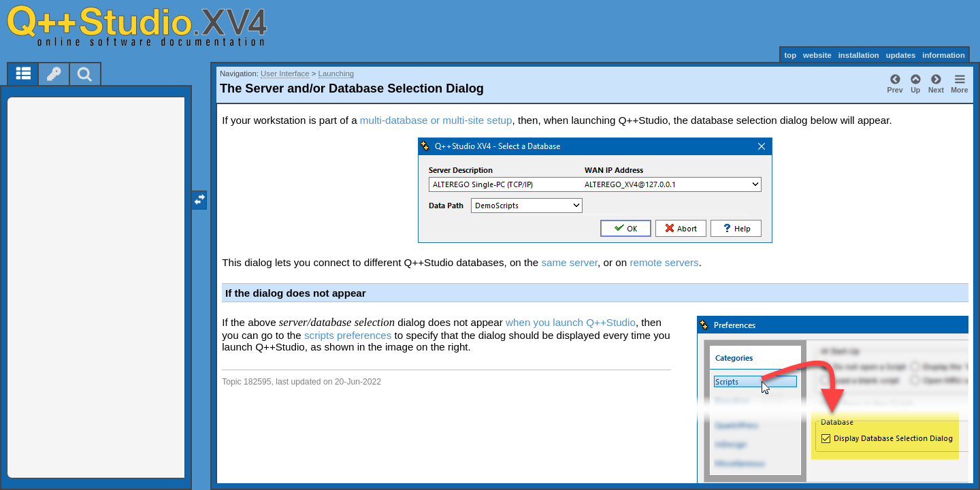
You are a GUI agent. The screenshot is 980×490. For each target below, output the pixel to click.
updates (901, 55)
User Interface (285, 73)
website (817, 55)
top (790, 55)
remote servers (664, 262)
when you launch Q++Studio (571, 322)
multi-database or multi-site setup (436, 120)
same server (569, 262)
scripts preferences (348, 335)
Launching (337, 73)
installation (859, 55)
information (944, 55)
